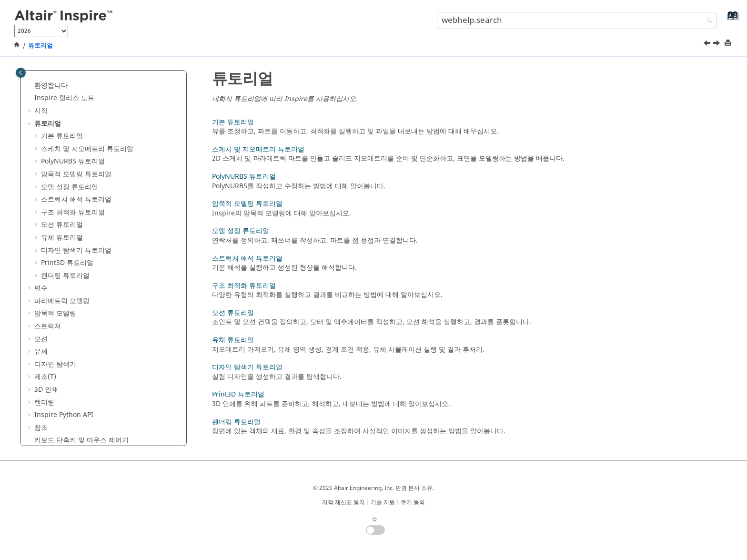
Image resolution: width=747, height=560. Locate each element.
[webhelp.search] (707, 21)
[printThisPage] (729, 44)
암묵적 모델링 (55, 313)
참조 (41, 428)
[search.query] (577, 20)
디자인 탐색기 (55, 364)
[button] (30, 86)
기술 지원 (383, 502)
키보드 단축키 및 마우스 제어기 (81, 440)
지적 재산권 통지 (343, 502)
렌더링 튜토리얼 (65, 276)
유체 (41, 351)
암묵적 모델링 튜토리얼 (76, 174)
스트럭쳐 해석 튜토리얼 (76, 199)
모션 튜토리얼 (62, 225)
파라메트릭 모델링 (62, 301)
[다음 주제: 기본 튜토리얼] (717, 44)
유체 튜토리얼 (62, 238)
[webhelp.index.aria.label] (731, 19)
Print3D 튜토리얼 (67, 263)
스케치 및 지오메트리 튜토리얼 (87, 149)
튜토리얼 (40, 46)
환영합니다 (51, 86)
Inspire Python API (64, 415)
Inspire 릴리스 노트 (64, 98)
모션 (41, 339)
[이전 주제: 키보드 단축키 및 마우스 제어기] (708, 44)
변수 (41, 288)
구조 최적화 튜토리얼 (73, 212)
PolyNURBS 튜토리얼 (73, 161)
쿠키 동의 (413, 502)
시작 (41, 111)
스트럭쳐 (48, 326)
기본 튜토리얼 (62, 136)
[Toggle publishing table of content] (21, 73)
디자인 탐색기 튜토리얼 (76, 250)
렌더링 (44, 402)
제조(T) (45, 377)
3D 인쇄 (46, 390)
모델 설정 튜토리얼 (70, 187)
